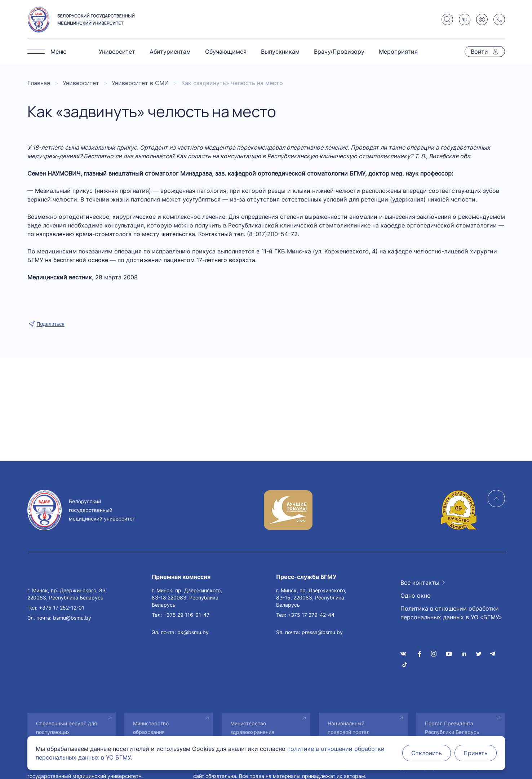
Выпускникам (280, 52)
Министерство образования (151, 728)
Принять (476, 753)
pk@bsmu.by (193, 632)
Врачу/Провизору (339, 52)
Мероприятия (398, 52)
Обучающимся (226, 52)
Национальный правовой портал (349, 728)
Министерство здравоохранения (252, 728)
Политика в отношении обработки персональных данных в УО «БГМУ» (451, 613)
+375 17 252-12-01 (62, 608)
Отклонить (427, 753)
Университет (117, 52)
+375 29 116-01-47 (186, 615)
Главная (39, 83)
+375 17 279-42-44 (311, 615)
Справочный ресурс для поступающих (66, 728)
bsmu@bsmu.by (72, 618)
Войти (479, 52)
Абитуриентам (170, 52)
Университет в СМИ (140, 83)
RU (464, 20)
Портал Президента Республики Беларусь (452, 728)
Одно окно (416, 596)
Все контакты (420, 583)
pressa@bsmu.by (322, 632)
